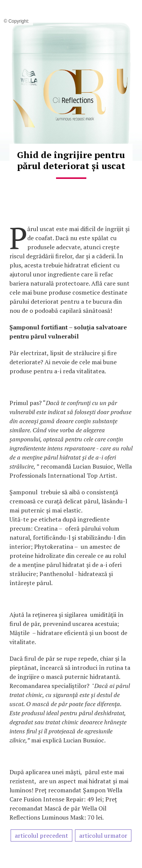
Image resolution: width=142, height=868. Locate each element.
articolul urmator (103, 835)
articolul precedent (41, 835)
